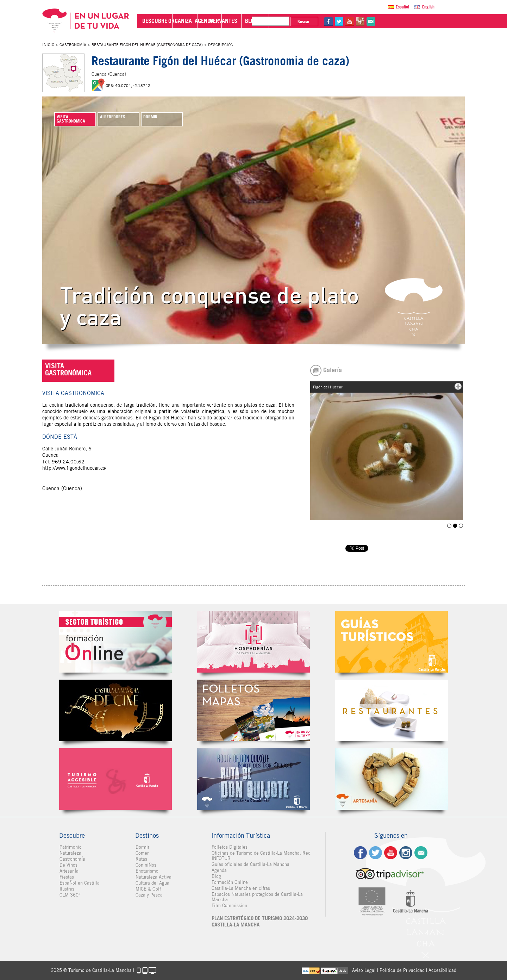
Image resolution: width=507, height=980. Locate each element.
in (429, 21)
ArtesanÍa (69, 871)
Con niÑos (146, 865)
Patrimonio (70, 847)
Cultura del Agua (152, 883)
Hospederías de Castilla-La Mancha (254, 642)
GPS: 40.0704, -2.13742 (128, 86)
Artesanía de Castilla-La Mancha (392, 779)
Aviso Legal (364, 970)
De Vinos (68, 865)
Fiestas (66, 877)
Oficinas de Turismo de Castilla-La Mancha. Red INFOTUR (261, 856)
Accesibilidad (442, 970)
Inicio (48, 45)
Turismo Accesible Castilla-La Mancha (115, 779)
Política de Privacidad (402, 970)
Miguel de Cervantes (254, 779)
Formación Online (229, 882)
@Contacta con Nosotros (440, 21)
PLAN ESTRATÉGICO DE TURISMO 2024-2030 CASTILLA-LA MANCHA (259, 922)
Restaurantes (392, 710)
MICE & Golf (148, 889)
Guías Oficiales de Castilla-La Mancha (392, 642)
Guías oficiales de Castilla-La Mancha (250, 864)
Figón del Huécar (450, 526)
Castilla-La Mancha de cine (115, 710)
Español (402, 7)
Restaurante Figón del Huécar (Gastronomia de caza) (147, 45)
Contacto (421, 853)
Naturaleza (70, 853)
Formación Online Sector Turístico (115, 642)
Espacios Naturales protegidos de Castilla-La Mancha (257, 897)
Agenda (219, 870)
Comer (142, 853)
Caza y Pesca (149, 895)
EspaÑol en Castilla (79, 883)
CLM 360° (70, 895)
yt (419, 21)
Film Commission (229, 906)
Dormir (142, 847)
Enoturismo (147, 871)
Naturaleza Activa (153, 877)
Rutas (141, 859)
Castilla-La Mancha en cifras (240, 888)
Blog (216, 876)
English (428, 7)
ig (406, 853)
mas (458, 386)
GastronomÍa (73, 45)
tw (408, 21)
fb (398, 21)
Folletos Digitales (254, 710)
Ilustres (67, 889)
